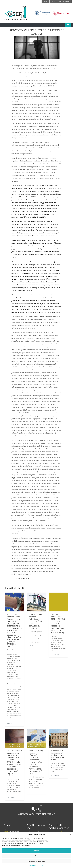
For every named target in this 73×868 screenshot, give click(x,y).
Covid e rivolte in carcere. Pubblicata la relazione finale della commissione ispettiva (36, 621)
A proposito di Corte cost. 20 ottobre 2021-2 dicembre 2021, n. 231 (58, 755)
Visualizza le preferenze (37, 861)
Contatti (53, 2)
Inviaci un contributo (64, 2)
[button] (70, 835)
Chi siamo (40, 865)
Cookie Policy (33, 865)
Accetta (36, 851)
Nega (37, 856)
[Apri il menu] (68, 25)
